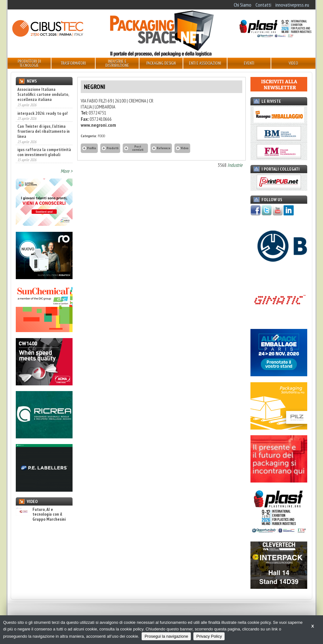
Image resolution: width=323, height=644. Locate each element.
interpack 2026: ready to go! (42, 113)
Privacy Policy (209, 636)
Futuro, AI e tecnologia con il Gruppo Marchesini (41, 514)
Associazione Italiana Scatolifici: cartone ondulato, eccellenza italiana (43, 94)
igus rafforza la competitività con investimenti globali (44, 152)
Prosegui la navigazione (166, 636)
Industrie (235, 165)
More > (67, 171)
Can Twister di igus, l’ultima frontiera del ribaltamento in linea (44, 131)
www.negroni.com (98, 125)
